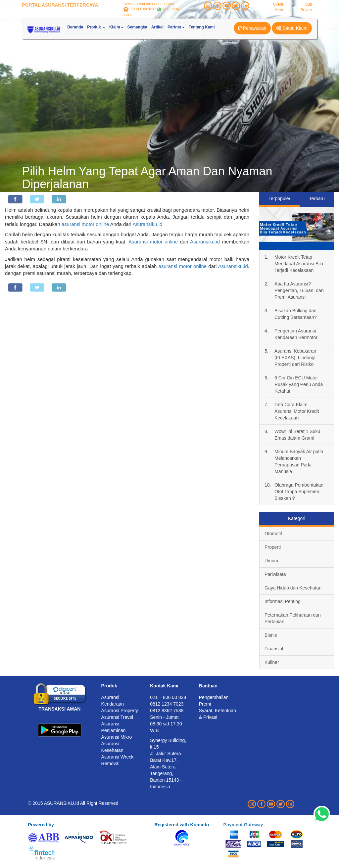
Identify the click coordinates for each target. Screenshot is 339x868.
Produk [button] (96, 27)
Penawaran (252, 28)
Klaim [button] (116, 27)
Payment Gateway (243, 825)
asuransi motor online (85, 224)
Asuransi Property (120, 711)
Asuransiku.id (147, 224)
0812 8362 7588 (167, 711)
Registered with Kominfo (182, 825)
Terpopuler (279, 198)
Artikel (157, 27)
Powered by (41, 825)
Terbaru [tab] (317, 198)
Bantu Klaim (292, 28)
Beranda (75, 27)
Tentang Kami (202, 27)
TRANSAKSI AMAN (59, 709)
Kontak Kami (164, 686)
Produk (109, 686)
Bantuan (208, 686)
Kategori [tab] (297, 518)
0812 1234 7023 (167, 704)
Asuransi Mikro (117, 737)
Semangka (137, 27)
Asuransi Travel (117, 717)
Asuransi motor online (153, 242)
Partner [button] (176, 27)
